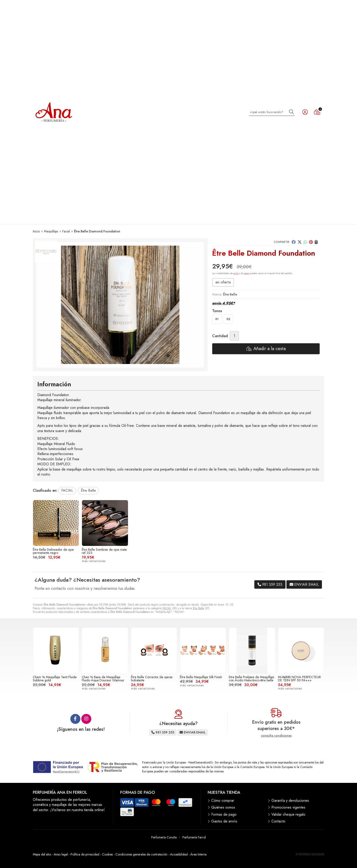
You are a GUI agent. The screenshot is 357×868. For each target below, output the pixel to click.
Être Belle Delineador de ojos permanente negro (53, 551)
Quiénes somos (223, 807)
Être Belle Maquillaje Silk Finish (201, 677)
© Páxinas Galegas (310, 854)
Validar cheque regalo (288, 815)
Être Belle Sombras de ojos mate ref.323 (104, 551)
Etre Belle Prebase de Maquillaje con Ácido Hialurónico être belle (251, 679)
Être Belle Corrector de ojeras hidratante (152, 679)
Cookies (107, 854)
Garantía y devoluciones (290, 801)
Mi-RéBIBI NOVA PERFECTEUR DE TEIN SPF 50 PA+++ (299, 679)
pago (247, 273)
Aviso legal (61, 854)
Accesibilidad (179, 854)
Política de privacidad (85, 854)
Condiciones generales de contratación (141, 854)
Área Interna (198, 854)
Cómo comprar (223, 801)
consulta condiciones (276, 736)
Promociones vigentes (288, 807)
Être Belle (198, 608)
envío (236, 273)
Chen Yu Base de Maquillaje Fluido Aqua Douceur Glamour (103, 679)
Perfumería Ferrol (194, 837)
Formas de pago (224, 815)
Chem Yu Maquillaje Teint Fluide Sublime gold (55, 679)
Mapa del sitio (42, 854)
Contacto (278, 821)
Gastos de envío (224, 821)
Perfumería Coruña (164, 837)
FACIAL (167, 608)
